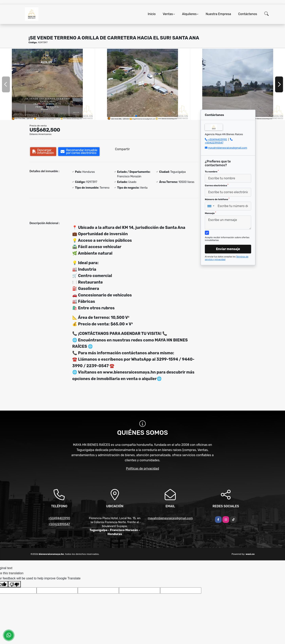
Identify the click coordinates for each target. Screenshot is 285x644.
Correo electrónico (217, 185)
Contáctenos (248, 14)
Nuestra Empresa (218, 14)
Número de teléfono (217, 199)
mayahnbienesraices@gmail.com (228, 148)
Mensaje (210, 213)
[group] (47, 84)
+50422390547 (214, 143)
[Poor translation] (14, 584)
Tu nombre (212, 171)
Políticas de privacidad (143, 469)
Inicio (152, 14)
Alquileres (189, 14)
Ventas (168, 14)
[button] (136, 116)
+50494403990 (217, 139)
